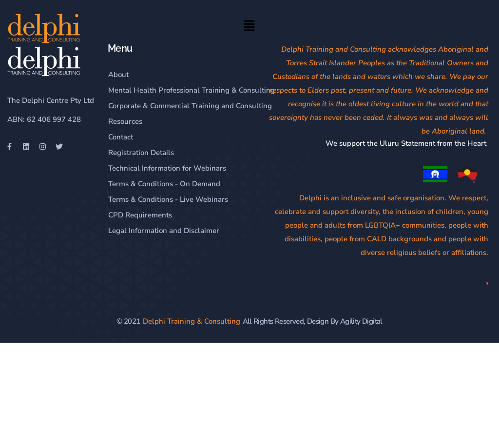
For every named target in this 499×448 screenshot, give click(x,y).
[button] (249, 27)
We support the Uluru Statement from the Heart (407, 143)
